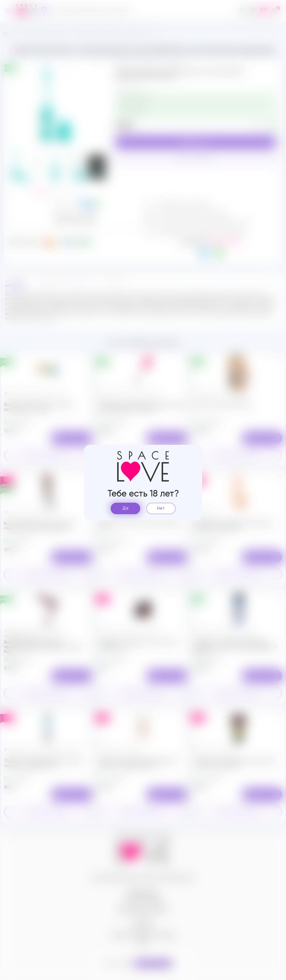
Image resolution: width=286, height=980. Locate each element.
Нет (161, 508)
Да (125, 508)
